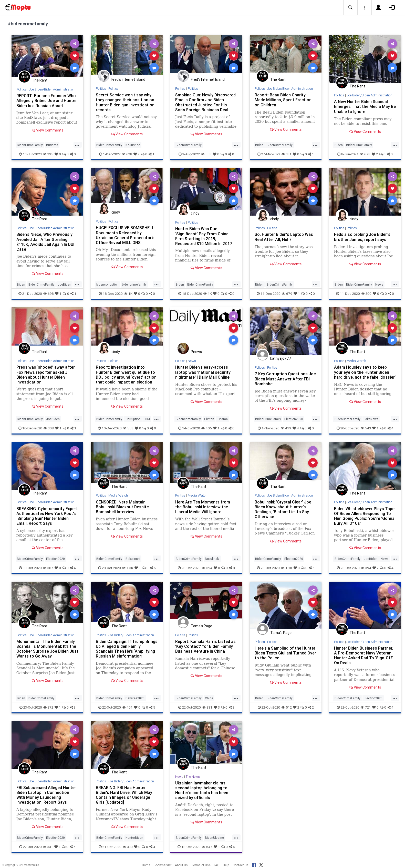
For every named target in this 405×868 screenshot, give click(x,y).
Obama (223, 419)
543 (366, 428)
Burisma (52, 145)
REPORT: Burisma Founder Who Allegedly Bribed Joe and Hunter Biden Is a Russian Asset (47, 100)
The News (193, 777)
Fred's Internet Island (128, 79)
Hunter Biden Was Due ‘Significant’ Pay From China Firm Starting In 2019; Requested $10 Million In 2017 (204, 236)
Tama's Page (201, 626)
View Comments (48, 130)
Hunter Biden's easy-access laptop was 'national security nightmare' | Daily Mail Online (203, 372)
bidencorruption (107, 284)
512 (287, 707)
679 (287, 294)
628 (127, 154)
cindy (116, 212)
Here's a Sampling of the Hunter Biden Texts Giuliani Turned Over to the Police (285, 653)
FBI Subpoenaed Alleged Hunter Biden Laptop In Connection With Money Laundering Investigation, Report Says (46, 795)
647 (207, 847)
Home (146, 865)
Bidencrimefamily (188, 419)
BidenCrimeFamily (30, 145)
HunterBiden (134, 838)
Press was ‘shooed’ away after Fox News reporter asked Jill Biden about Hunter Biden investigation (46, 374)
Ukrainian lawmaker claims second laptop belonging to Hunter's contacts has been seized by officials (202, 790)
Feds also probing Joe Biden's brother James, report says (362, 237)
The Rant (40, 80)
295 (48, 154)
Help (226, 865)
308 (49, 428)
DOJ (147, 419)
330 (128, 847)
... (77, 145)
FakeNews (371, 419)
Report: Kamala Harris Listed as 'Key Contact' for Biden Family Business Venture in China (205, 646)
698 (49, 294)
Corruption (133, 419)
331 (287, 154)
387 (48, 568)
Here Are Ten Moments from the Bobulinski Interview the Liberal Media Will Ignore (203, 507)
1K (128, 294)
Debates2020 (135, 698)
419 (286, 428)
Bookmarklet (163, 865)
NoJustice (133, 145)
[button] (350, 8)
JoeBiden (64, 284)
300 (366, 294)
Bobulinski (133, 559)
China (209, 698)
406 (207, 428)
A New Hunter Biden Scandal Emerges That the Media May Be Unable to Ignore (365, 106)
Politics (22, 89)
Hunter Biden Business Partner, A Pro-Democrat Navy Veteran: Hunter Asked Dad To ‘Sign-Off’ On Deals (364, 655)
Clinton (209, 419)
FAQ (217, 865)
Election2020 (294, 419)
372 (48, 707)
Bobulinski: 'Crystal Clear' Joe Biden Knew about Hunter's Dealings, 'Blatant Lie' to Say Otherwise (283, 509)
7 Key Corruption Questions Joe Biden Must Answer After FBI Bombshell (285, 379)
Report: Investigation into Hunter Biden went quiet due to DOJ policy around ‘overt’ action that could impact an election (126, 374)
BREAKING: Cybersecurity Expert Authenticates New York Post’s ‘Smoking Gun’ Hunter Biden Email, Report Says (47, 516)
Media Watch (356, 361)
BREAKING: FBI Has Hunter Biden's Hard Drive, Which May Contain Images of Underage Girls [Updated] (124, 795)
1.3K (128, 568)
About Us (181, 865)
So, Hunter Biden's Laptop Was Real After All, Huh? (284, 237)
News (379, 284)
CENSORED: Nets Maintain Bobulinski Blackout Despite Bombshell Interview (122, 507)
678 (365, 154)
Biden (259, 145)
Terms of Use (201, 865)
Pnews (196, 352)
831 (207, 707)
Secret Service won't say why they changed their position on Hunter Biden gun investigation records (125, 102)
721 (366, 707)
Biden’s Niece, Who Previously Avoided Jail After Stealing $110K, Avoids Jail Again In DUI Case (45, 242)
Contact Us (241, 865)
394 (366, 568)
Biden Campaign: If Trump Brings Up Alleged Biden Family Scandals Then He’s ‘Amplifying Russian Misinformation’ (127, 649)
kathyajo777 (281, 358)
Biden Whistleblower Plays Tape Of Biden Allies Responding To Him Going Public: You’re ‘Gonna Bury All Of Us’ (364, 516)
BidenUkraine (214, 838)
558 (206, 154)
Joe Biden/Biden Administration (52, 89)
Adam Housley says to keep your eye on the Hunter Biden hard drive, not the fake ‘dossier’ (365, 372)
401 (127, 707)
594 (207, 568)
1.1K (287, 568)
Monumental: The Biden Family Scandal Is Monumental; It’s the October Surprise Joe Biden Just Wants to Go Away (47, 649)
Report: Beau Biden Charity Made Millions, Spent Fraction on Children (283, 100)
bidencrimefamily (134, 284)
